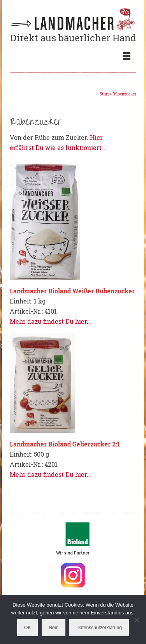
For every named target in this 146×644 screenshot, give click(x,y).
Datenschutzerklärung (99, 628)
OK (27, 628)
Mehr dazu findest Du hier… (50, 321)
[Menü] (127, 56)
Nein (54, 628)
